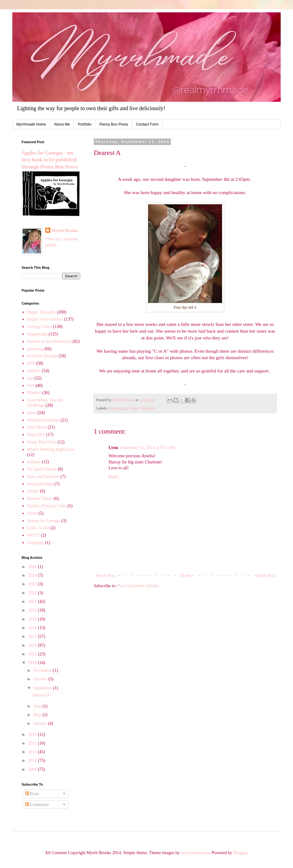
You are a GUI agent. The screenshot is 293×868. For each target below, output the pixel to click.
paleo (32, 413)
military (34, 462)
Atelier (33, 491)
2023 (33, 584)
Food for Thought (42, 356)
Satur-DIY (36, 435)
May (38, 715)
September (43, 688)
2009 (33, 769)
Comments (37, 805)
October (41, 679)
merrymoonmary (195, 853)
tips (30, 378)
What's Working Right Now (51, 449)
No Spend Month (42, 469)
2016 (33, 645)
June (38, 706)
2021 (33, 602)
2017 (33, 636)
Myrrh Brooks (65, 231)
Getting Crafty (40, 327)
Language (36, 543)
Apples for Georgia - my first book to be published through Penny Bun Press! (50, 160)
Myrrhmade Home (31, 124)
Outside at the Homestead (49, 341)
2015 (33, 654)
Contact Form (147, 124)
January (41, 723)
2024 (33, 575)
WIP (31, 363)
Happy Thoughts (142, 408)
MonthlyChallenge (43, 420)
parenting (35, 349)
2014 (33, 663)
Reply (114, 477)
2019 (33, 619)
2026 (33, 567)
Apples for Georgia (44, 521)
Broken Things (40, 498)
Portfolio (85, 124)
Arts (31, 386)
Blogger (240, 853)
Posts (32, 794)
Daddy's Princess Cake (47, 506)
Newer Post (105, 576)
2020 (33, 610)
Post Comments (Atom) (138, 586)
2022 (33, 593)
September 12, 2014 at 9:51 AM (147, 448)
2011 (33, 752)
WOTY (34, 535)
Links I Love (38, 528)
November (43, 670)
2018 (33, 628)
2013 (33, 735)
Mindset (34, 393)
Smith (32, 513)
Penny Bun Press (114, 124)
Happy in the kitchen (45, 319)
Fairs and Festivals (43, 477)
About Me (62, 124)
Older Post (266, 576)
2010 (33, 760)
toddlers (34, 371)
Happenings (118, 408)
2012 (33, 743)
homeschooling (40, 484)
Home (186, 576)
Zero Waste (37, 427)
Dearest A (41, 695)
